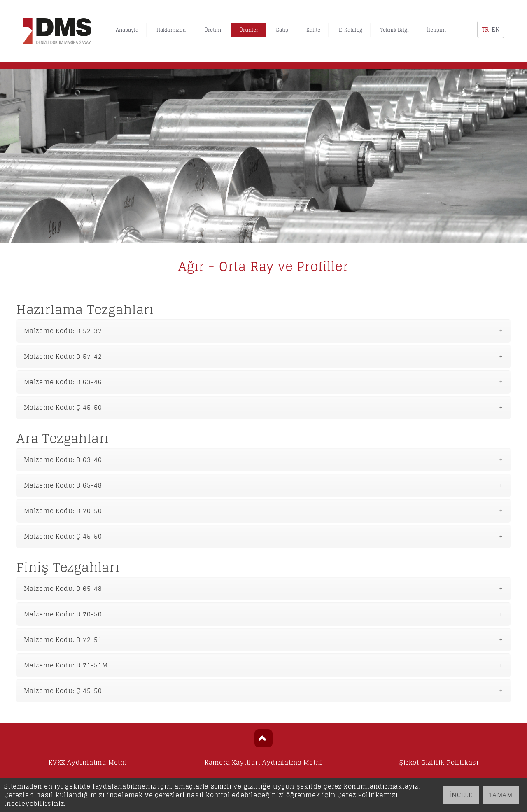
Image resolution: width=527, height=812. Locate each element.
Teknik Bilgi (395, 30)
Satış (282, 30)
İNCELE (461, 795)
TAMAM (501, 795)
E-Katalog (351, 30)
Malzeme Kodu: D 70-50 (63, 511)
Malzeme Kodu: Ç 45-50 (63, 407)
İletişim (436, 30)
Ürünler (249, 30)
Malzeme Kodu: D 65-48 (63, 485)
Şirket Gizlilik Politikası (439, 762)
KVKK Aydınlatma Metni (88, 762)
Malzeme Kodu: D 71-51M (66, 665)
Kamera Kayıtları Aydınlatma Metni (263, 762)
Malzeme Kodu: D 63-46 (63, 382)
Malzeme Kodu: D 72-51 (63, 640)
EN (496, 29)
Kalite (313, 30)
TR (485, 29)
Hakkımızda (171, 30)
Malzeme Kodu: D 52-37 (63, 331)
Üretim (213, 30)
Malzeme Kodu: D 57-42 (63, 356)
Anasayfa (127, 30)
